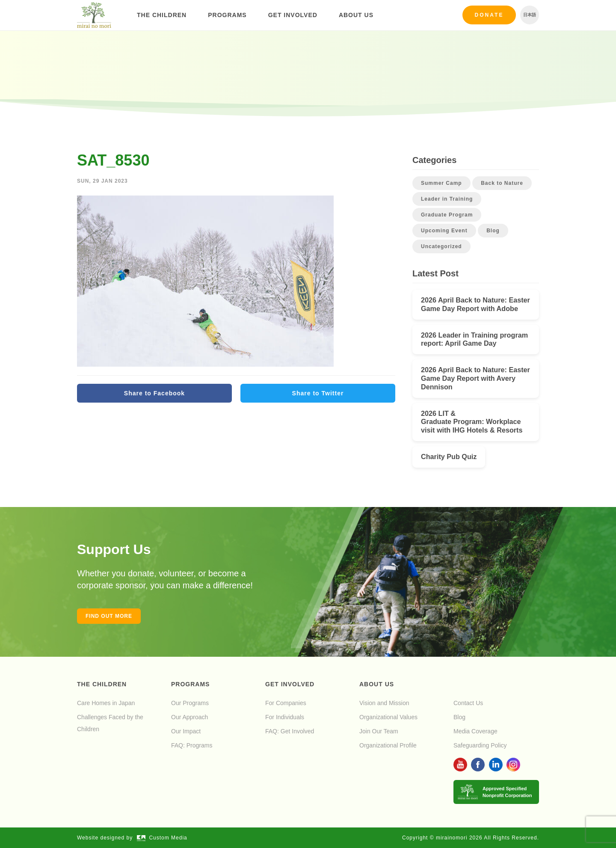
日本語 (530, 15)
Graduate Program (447, 215)
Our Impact (186, 731)
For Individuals (285, 717)
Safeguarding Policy (480, 745)
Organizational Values (388, 717)
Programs (227, 15)
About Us (356, 15)
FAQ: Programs (192, 745)
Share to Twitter (318, 393)
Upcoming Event (444, 231)
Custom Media (162, 838)
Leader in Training (447, 199)
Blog (493, 231)
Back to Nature (502, 183)
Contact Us (468, 703)
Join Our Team (379, 731)
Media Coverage (475, 731)
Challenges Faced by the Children (110, 723)
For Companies (286, 703)
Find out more (109, 616)
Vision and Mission (384, 703)
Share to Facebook (154, 393)
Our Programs (190, 703)
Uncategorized (441, 246)
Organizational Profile (388, 745)
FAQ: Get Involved (290, 731)
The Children (162, 15)
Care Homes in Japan (106, 703)
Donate (489, 15)
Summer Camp (441, 183)
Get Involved (293, 15)
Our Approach (190, 717)
